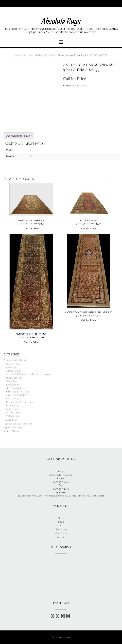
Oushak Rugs (13, 364)
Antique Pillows (11, 431)
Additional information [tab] (19, 136)
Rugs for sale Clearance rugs (18, 424)
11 (31, 156)
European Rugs (14, 371)
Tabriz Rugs (12, 381)
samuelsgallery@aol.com (61, 475)
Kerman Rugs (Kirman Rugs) (20, 402)
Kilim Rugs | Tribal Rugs (18, 392)
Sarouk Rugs (12, 409)
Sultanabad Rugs (14, 378)
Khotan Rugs (13, 385)
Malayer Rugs (13, 416)
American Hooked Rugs (18, 395)
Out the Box (65, 637)
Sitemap (61, 537)
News (61, 522)
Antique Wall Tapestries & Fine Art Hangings (28, 374)
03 (31, 150)
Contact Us (61, 533)
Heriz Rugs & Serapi (16, 388)
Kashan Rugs (13, 398)
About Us (61, 525)
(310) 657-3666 (61, 482)
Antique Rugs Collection (32, 55)
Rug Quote (61, 529)
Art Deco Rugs (13, 412)
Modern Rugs (10, 420)
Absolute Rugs (61, 21)
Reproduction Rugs (13, 427)
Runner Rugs (50, 55)
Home (17, 55)
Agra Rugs (11, 367)
